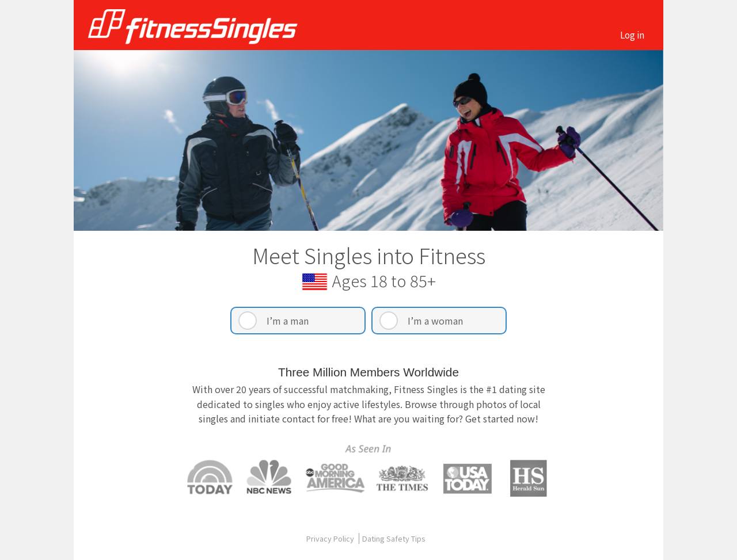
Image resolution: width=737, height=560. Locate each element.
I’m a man (288, 321)
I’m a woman (435, 321)
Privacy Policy (331, 538)
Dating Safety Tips (394, 538)
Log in (632, 35)
